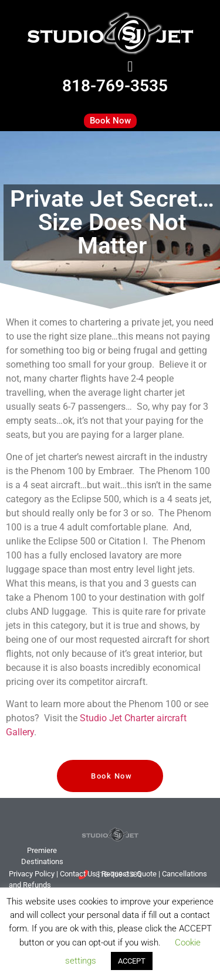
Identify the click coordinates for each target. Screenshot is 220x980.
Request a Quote (129, 874)
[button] (130, 67)
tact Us (78, 874)
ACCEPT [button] (132, 961)
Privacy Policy (32, 874)
